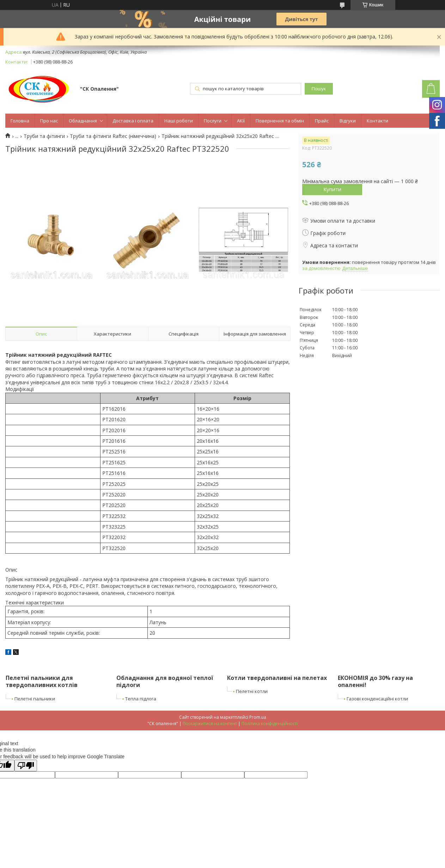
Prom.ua (258, 717)
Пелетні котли (252, 691)
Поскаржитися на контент (210, 724)
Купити (332, 189)
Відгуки (348, 121)
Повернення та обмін (280, 121)
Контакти (377, 121)
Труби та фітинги (44, 136)
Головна (20, 121)
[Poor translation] (26, 765)
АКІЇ (241, 121)
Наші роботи (179, 121)
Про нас (49, 121)
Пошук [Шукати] (318, 89)
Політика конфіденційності (270, 724)
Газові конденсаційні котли (377, 699)
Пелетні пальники (35, 699)
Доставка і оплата (133, 121)
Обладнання (83, 121)
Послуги (213, 121)
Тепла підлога (141, 699)
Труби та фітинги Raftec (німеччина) (113, 136)
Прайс (322, 121)
